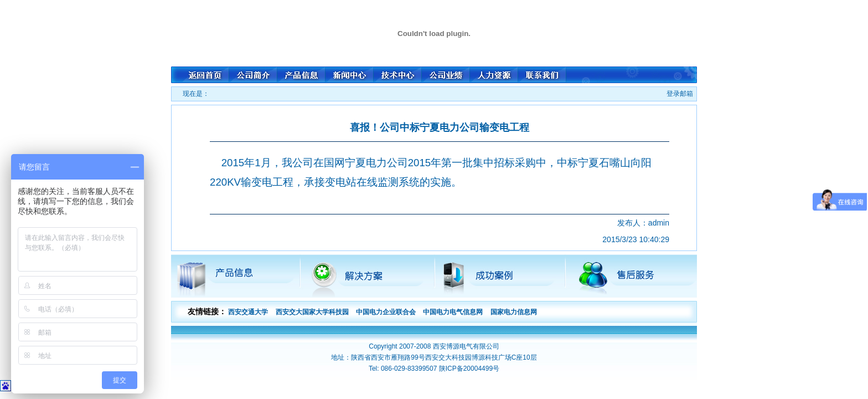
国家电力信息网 (514, 312)
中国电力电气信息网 (453, 312)
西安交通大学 (248, 312)
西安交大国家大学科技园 (312, 312)
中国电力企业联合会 (386, 312)
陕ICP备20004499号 (469, 369)
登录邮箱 (680, 94)
